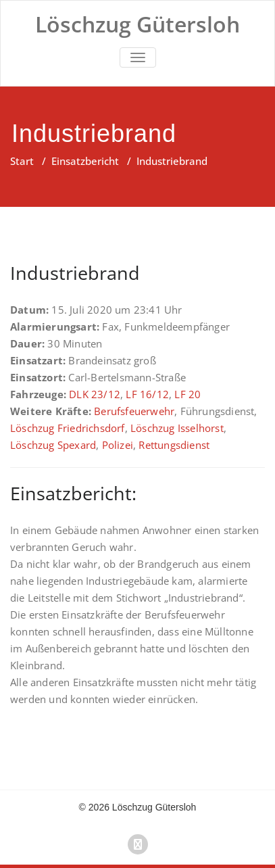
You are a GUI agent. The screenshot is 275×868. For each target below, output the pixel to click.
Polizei (118, 445)
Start (22, 161)
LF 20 (187, 394)
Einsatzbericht (85, 161)
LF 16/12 (147, 394)
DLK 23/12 (95, 394)
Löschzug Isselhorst (177, 428)
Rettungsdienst (174, 445)
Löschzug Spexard (53, 445)
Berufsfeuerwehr (134, 411)
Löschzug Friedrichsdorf (68, 428)
